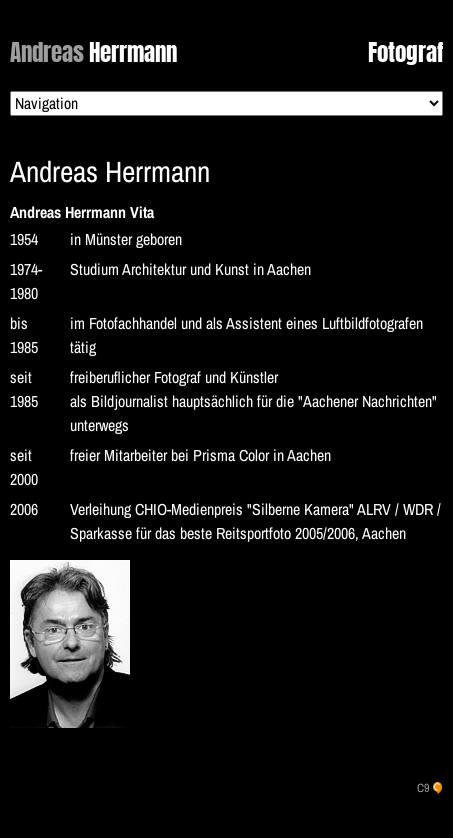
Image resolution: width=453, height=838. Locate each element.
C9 (423, 788)
